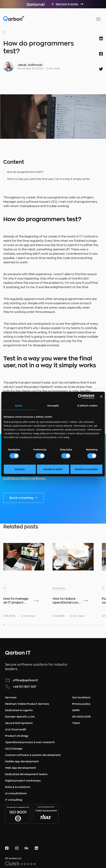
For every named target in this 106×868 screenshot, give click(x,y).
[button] (98, 19)
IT (5, 32)
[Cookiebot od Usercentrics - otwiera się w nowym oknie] (80, 396)
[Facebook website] (7, 848)
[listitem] (26, 579)
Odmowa (20, 469)
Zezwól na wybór (53, 469)
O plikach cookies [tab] (88, 405)
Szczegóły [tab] (53, 405)
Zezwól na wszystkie (86, 469)
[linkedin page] (36, 848)
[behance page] (27, 848)
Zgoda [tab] (19, 405)
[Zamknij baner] (101, 396)
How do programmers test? (25, 172)
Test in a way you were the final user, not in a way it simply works (48, 179)
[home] (14, 19)
